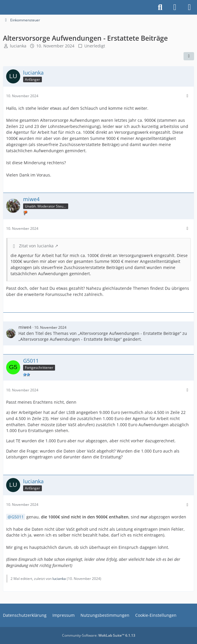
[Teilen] (189, 56)
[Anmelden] (175, 7)
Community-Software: (99, 635)
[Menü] (189, 7)
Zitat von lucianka (36, 246)
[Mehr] (187, 96)
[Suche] (160, 7)
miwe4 (25, 327)
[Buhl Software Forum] (3, 7)
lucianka (18, 46)
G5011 (18, 517)
